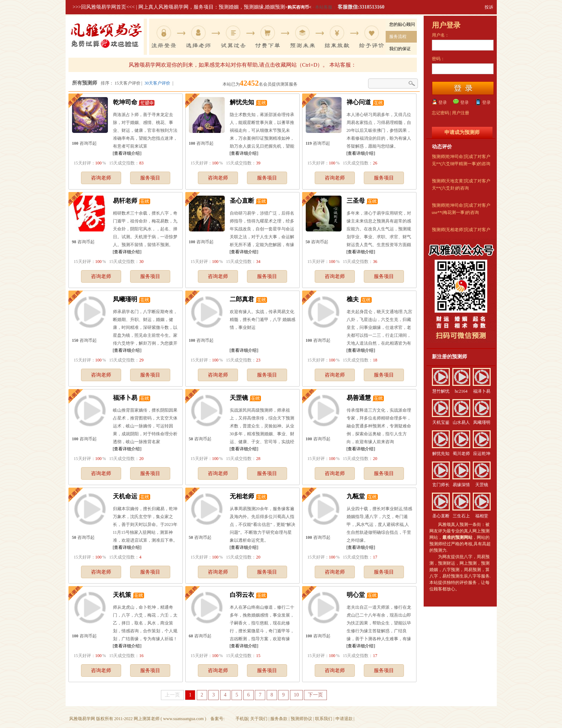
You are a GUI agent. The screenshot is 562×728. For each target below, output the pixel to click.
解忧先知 (242, 102)
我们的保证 (400, 49)
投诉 (489, 7)
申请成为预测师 (462, 132)
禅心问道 (359, 102)
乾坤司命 (125, 102)
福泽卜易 (125, 398)
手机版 (242, 719)
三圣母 (356, 201)
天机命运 (125, 496)
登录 (443, 102)
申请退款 (344, 719)
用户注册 (461, 113)
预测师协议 (301, 719)
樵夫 (353, 299)
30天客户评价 (157, 83)
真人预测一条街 (466, 525)
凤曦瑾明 (125, 299)
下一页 (315, 695)
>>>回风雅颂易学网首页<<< (104, 7)
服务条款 (279, 719)
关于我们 (259, 719)
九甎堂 (356, 496)
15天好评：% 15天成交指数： (108, 163)
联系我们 (324, 719)
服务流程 (398, 37)
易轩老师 (125, 201)
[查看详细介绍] (127, 153)
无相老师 (242, 496)
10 (296, 695)
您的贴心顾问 (402, 24)
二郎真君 (242, 299)
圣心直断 (242, 201)
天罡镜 (239, 398)
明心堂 (356, 595)
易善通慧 (359, 398)
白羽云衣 (242, 595)
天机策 (122, 595)
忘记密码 (440, 113)
